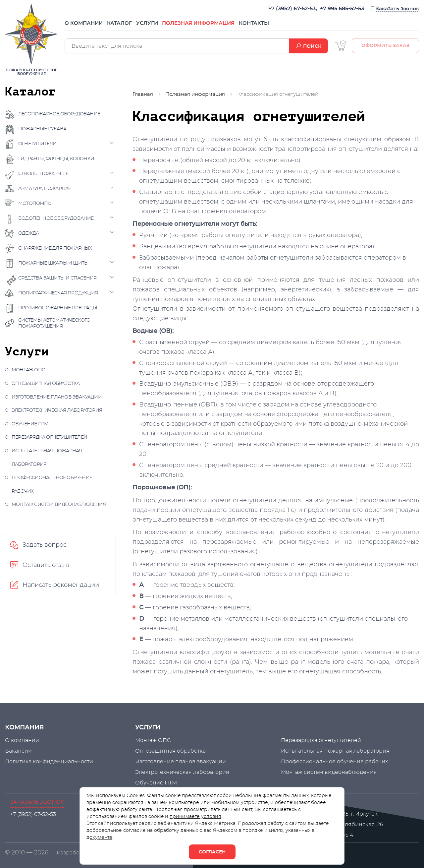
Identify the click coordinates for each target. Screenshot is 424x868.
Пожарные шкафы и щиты (53, 263)
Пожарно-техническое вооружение (31, 40)
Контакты (283, 26)
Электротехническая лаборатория (57, 410)
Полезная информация (220, 26)
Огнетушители (37, 144)
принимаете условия (195, 817)
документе (99, 837)
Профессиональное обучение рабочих (52, 485)
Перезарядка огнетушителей (49, 437)
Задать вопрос (45, 545)
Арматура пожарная (45, 189)
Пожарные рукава (42, 129)
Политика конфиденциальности (49, 762)
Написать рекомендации (61, 585)
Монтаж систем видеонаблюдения (59, 505)
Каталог (127, 26)
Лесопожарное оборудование (59, 114)
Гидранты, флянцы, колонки (56, 159)
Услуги (162, 26)
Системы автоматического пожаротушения (54, 323)
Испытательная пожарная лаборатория (47, 458)
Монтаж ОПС (28, 370)
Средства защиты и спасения (57, 278)
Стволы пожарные (43, 174)
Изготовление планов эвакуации (57, 397)
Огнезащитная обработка (46, 384)
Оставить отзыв (46, 565)
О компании (84, 26)
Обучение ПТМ (30, 424)
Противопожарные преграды (58, 308)
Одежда (28, 233)
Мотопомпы (35, 204)
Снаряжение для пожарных (55, 248)
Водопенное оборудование (56, 218)
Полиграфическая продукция (58, 293)
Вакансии (18, 751)
